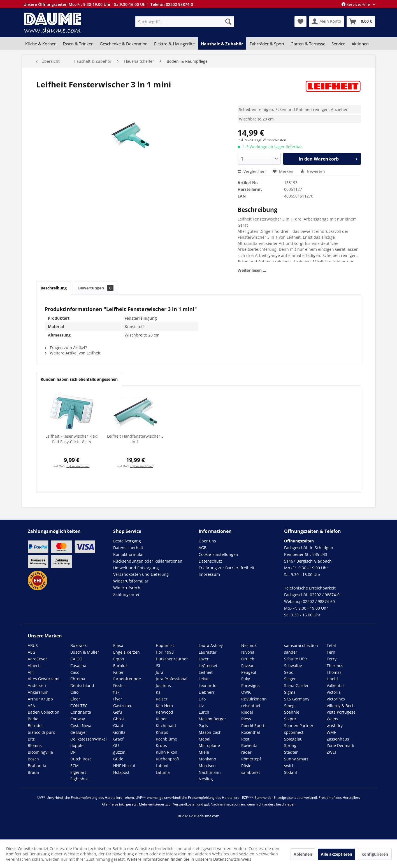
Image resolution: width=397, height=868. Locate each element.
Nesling (206, 779)
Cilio (74, 692)
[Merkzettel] (300, 22)
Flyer (118, 699)
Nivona (248, 652)
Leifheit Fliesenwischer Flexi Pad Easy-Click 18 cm (72, 439)
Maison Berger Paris (212, 722)
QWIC (246, 692)
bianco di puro (41, 732)
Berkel (34, 719)
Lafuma (163, 772)
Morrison (207, 766)
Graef (118, 739)
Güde (118, 759)
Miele (204, 752)
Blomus (35, 745)
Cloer (75, 699)
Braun (33, 772)
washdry (335, 726)
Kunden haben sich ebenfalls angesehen (79, 379)
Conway (78, 719)
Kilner (161, 719)
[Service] (338, 44)
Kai (159, 692)
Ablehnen (303, 854)
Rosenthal (251, 732)
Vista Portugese (341, 712)
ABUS (33, 645)
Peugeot (249, 672)
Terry (332, 659)
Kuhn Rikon (167, 752)
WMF (331, 732)
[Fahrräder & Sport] (267, 44)
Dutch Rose (81, 759)
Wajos (332, 719)
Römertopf (251, 759)
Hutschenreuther (172, 659)
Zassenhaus (338, 739)
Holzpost (121, 772)
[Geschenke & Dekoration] (124, 44)
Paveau (248, 666)
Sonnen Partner (299, 726)
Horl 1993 (165, 652)
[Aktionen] (360, 44)
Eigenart (78, 772)
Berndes (36, 726)
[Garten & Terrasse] (308, 44)
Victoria (334, 692)
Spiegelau (293, 739)
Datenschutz (210, 561)
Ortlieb (248, 659)
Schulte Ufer (296, 659)
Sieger (290, 679)
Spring (290, 745)
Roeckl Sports (254, 726)
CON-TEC (79, 706)
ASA (31, 706)
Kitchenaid (166, 726)
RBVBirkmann (254, 699)
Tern (331, 652)
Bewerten (313, 171)
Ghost (119, 719)
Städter (291, 752)
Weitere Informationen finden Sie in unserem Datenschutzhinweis (189, 859)
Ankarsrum (38, 692)
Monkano (207, 759)
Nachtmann (210, 772)
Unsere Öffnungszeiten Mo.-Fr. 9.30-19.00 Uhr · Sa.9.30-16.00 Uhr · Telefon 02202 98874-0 (108, 4)
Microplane (209, 745)
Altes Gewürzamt (44, 679)
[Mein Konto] (327, 22)
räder (246, 752)
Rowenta (249, 745)
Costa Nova (81, 726)
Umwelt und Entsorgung (136, 568)
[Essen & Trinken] (78, 44)
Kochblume (166, 739)
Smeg (289, 706)
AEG (32, 652)
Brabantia (37, 766)
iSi (158, 666)
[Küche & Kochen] (41, 44)
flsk (116, 692)
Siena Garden (297, 685)
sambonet (251, 772)
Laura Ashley (211, 645)
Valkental (335, 685)
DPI (73, 752)
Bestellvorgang (127, 541)
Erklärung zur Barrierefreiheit (227, 568)
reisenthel (251, 706)
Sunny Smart (296, 759)
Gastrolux (122, 706)
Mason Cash (210, 732)
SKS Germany (297, 699)
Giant (118, 726)
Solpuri (291, 719)
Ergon (119, 659)
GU (116, 745)
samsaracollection (301, 645)
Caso (75, 672)
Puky (246, 679)
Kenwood (164, 712)
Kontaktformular (129, 554)
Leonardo (207, 685)
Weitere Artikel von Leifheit (73, 353)
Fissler (119, 685)
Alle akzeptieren (336, 854)
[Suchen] (228, 22)
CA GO (76, 659)
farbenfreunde (127, 679)
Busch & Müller (85, 652)
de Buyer (79, 732)
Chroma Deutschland (82, 682)
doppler (78, 745)
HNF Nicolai (124, 766)
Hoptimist (165, 645)
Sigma (290, 692)
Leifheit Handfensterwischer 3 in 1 (135, 439)
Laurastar (208, 652)
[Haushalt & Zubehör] (222, 44)
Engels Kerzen (126, 652)
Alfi (31, 672)
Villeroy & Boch (341, 706)
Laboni (162, 766)
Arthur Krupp (40, 699)
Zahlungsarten (127, 594)
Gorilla (119, 732)
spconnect (294, 732)
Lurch (204, 712)
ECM (75, 766)
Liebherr (207, 692)
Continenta (81, 712)
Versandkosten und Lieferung (141, 574)
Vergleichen (252, 171)
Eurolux (120, 666)
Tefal (331, 645)
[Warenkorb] (361, 22)
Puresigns (250, 685)
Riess (246, 719)
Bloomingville (40, 752)
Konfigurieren (375, 854)
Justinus (163, 685)
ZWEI (331, 752)
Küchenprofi (167, 759)
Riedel (247, 712)
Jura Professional (172, 679)
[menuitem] (185, 22)
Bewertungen (96, 288)
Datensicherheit (128, 548)
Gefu (118, 712)
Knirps (162, 732)
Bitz (31, 739)
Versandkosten (185, 804)
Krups (161, 745)
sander (291, 652)
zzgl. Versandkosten (271, 140)
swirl (289, 766)
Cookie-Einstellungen (218, 554)
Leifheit (206, 672)
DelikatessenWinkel (89, 739)
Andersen (37, 685)
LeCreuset (208, 666)
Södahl (291, 772)
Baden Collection (44, 712)
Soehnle (292, 712)
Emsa (118, 645)
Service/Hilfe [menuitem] (356, 4)
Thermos (335, 666)
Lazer (204, 659)
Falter (119, 672)
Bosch (33, 759)
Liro (202, 699)
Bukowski (79, 645)
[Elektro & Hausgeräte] (174, 44)
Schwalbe (293, 666)
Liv (201, 706)
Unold (332, 679)
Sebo (289, 672)
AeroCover (37, 659)
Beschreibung (54, 288)
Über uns (207, 541)
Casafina (78, 666)
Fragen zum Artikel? (66, 348)
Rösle (246, 766)
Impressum (209, 574)
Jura (160, 672)
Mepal (205, 739)
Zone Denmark (340, 745)
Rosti (246, 739)
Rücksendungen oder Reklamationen (148, 561)
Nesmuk (249, 645)
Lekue (204, 679)
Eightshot (79, 779)
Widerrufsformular (131, 581)
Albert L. (36, 666)
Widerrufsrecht (127, 588)
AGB (203, 548)
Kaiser (162, 699)
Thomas (334, 672)
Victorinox (336, 699)
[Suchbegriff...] (185, 22)
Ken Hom (164, 706)
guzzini (120, 752)
